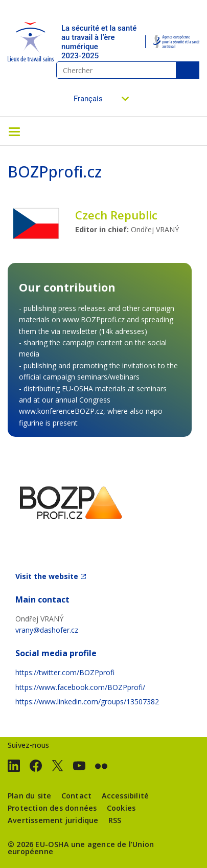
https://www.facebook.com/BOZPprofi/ (80, 687)
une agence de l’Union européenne (81, 848)
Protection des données (52, 808)
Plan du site (29, 796)
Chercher (188, 70)
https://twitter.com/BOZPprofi (65, 672)
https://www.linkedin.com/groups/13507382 (87, 702)
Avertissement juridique (53, 820)
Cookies (121, 808)
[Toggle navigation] (14, 131)
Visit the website (47, 576)
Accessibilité (125, 796)
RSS (115, 820)
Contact (76, 796)
